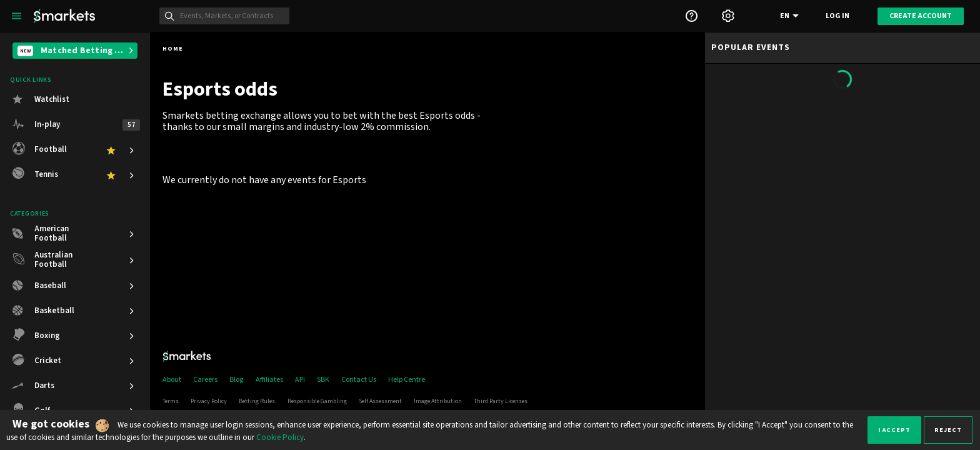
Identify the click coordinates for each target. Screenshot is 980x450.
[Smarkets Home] (64, 16)
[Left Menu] (17, 16)
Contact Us (359, 380)
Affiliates (269, 380)
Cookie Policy (280, 437)
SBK (323, 380)
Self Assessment (380, 401)
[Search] (231, 16)
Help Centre (407, 380)
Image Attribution (438, 401)
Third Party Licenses (501, 401)
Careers (205, 380)
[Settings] (728, 16)
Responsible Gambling (317, 401)
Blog (236, 380)
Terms (171, 401)
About (172, 380)
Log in (837, 16)
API (300, 380)
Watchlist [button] (52, 99)
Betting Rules (257, 401)
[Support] (691, 16)
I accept (894, 430)
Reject (948, 430)
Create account (921, 16)
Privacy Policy (209, 401)
